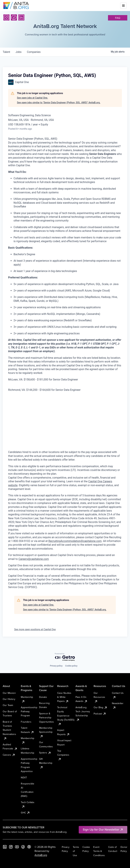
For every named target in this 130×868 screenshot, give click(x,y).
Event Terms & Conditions (99, 851)
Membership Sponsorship (46, 732)
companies (34, 52)
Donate (43, 697)
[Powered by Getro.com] (65, 657)
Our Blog (100, 707)
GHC (25, 813)
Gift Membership (46, 763)
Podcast (100, 714)
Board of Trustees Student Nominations (9, 730)
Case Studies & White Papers (64, 697)
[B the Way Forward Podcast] (29, 847)
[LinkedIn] (21, 17)
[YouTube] (17, 847)
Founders (26, 722)
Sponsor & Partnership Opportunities (46, 718)
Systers (45, 753)
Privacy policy (56, 666)
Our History (9, 699)
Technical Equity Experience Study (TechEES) (66, 716)
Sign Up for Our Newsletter (103, 829)
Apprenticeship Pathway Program (29, 711)
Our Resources (99, 697)
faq (118, 18)
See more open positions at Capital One (35, 629)
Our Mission (9, 693)
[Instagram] (6, 17)
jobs (19, 52)
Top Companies (63, 755)
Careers (9, 755)
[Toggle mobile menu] (123, 6)
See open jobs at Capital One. (32, 98)
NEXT (24, 778)
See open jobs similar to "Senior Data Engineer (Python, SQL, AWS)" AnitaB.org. (59, 103)
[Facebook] (14, 17)
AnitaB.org (41, 855)
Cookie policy (71, 666)
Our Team (8, 705)
